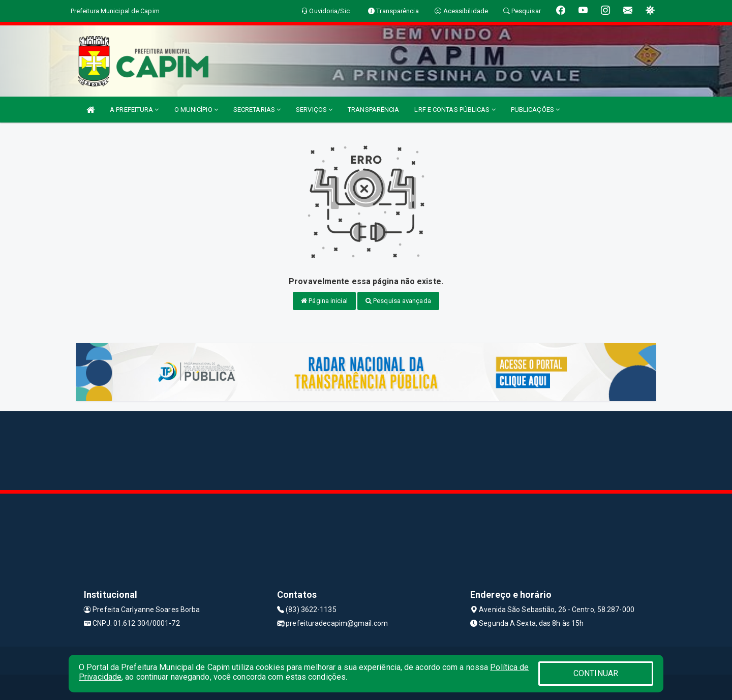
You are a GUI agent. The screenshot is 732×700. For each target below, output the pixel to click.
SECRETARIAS (257, 110)
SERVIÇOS (314, 110)
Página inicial (324, 301)
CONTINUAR (596, 673)
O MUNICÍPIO (196, 110)
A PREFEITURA (134, 110)
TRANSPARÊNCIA (373, 110)
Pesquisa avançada (398, 301)
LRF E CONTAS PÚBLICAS (455, 110)
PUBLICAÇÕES (535, 110)
